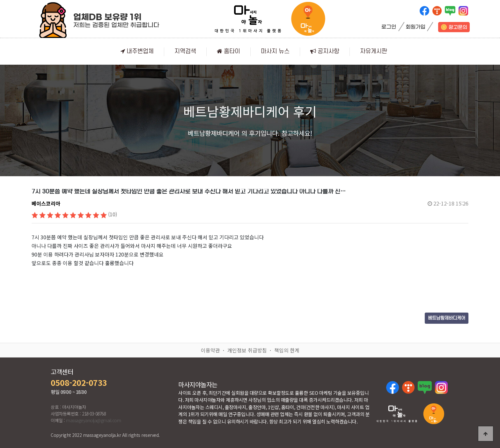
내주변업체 (137, 51)
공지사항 (325, 51)
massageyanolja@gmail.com (93, 420)
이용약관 (210, 350)
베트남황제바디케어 (447, 318)
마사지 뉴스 (275, 51)
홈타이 (228, 51)
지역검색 (185, 51)
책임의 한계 (287, 350)
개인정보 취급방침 (247, 350)
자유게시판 (374, 51)
